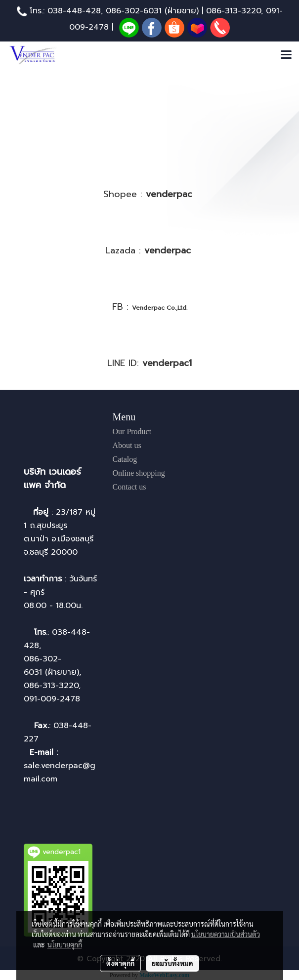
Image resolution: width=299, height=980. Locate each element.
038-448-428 (74, 11)
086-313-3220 (234, 11)
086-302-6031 (134, 11)
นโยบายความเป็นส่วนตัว (226, 934)
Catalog (125, 459)
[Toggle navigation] (286, 55)
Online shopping (139, 473)
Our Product (132, 431)
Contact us (129, 487)
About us (127, 445)
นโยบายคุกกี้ (65, 944)
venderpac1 (167, 363)
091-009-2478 (52, 699)
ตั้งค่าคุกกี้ (120, 963)
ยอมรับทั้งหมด (172, 963)
